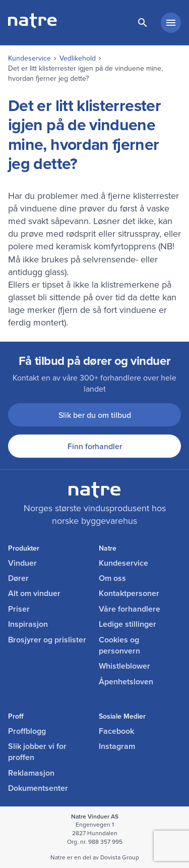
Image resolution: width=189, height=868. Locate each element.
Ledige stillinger (128, 624)
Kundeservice (29, 58)
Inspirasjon (28, 624)
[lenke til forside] (33, 25)
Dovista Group (120, 857)
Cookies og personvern (119, 645)
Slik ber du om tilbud (95, 415)
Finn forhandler (95, 446)
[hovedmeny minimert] (171, 23)
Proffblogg (27, 731)
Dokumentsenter (38, 788)
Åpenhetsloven (126, 682)
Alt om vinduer (34, 593)
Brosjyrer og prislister (47, 640)
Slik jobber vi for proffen (37, 752)
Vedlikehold (78, 58)
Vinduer (22, 563)
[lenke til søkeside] (143, 23)
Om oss (112, 578)
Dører (18, 578)
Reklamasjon (31, 773)
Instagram (117, 746)
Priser (19, 609)
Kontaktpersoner (129, 593)
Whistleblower (124, 666)
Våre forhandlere (130, 609)
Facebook (116, 731)
